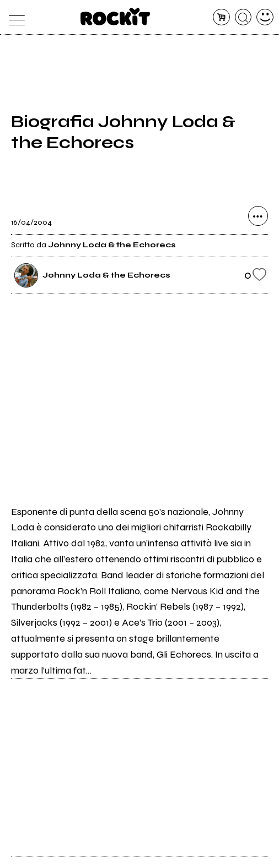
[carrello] (221, 17)
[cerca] (243, 17)
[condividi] (258, 216)
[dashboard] (265, 17)
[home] (116, 17)
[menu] (14, 17)
